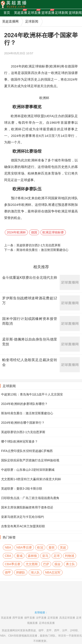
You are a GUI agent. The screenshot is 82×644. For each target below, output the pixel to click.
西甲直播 (18, 618)
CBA (8, 556)
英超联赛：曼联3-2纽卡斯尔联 (22, 489)
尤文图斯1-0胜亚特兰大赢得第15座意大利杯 (31, 479)
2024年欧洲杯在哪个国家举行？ (23, 423)
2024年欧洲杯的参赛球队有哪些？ (24, 404)
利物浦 (70, 556)
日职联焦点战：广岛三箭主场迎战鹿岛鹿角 (30, 498)
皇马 (45, 556)
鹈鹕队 (21, 572)
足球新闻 (32, 21)
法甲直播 (41, 618)
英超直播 (6, 618)
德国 (34, 232)
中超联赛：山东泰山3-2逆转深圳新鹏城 (28, 470)
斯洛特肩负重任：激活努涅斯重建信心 (42, 250)
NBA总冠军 (53, 572)
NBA (8, 547)
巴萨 (46, 564)
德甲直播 (30, 618)
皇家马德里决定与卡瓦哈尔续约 (23, 517)
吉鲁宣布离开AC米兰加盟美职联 (23, 526)
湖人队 (35, 572)
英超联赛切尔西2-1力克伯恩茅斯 (38, 245)
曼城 (19, 556)
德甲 (8, 572)
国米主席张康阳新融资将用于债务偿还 (27, 507)
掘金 (58, 564)
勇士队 (70, 564)
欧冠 (40, 547)
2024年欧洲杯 (16, 232)
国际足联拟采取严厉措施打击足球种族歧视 (30, 460)
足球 (57, 556)
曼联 (52, 547)
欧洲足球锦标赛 (53, 232)
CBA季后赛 (13, 564)
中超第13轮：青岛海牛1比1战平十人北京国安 (32, 394)
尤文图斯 (32, 564)
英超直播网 (10, 21)
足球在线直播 (47, 623)
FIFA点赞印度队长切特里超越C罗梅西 (27, 451)
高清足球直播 (67, 618)
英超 (63, 547)
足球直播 (53, 618)
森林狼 (32, 556)
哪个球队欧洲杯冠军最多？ (19, 441)
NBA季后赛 (24, 547)
